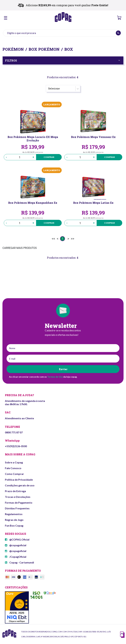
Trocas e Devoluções (18, 497)
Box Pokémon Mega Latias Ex (93, 203)
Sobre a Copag (14, 462)
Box (69, 49)
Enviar (63, 369)
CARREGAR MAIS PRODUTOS (20, 248)
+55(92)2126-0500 (16, 446)
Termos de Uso (55, 377)
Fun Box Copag (14, 525)
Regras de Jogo (14, 520)
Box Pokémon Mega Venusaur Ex (93, 137)
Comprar (49, 157)
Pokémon (13, 49)
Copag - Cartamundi (19, 562)
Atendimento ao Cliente (19, 418)
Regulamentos (14, 514)
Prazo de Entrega (15, 491)
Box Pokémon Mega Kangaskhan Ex (33, 203)
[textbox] (63, 33)
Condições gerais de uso (20, 485)
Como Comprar (14, 474)
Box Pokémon (44, 49)
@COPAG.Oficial (17, 539)
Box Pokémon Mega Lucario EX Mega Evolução (33, 139)
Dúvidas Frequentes (17, 508)
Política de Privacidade (19, 480)
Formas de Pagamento (19, 503)
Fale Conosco (13, 468)
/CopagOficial (16, 557)
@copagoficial (16, 545)
